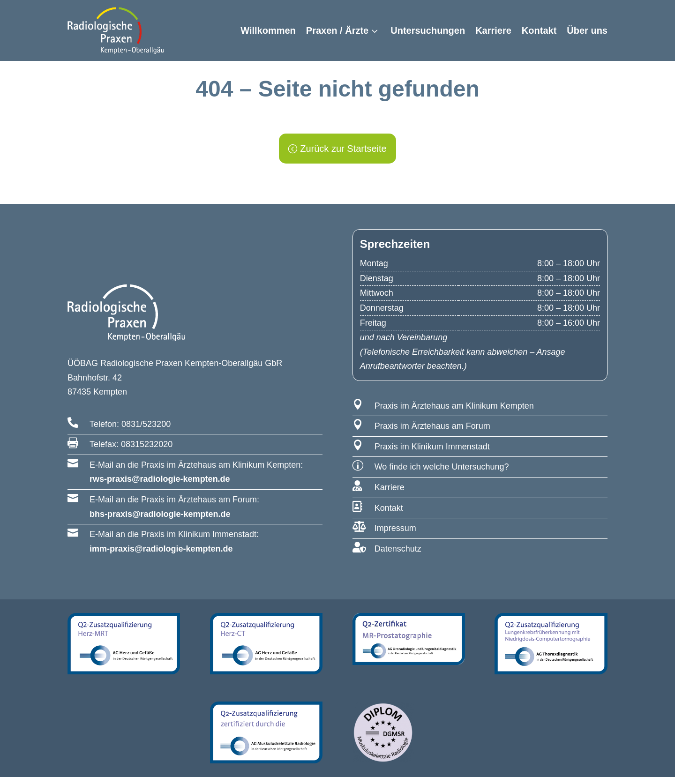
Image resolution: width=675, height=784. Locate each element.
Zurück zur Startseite (343, 156)
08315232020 (147, 451)
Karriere (493, 30)
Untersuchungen (428, 30)
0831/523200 (146, 431)
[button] (21, 763)
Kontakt (539, 30)
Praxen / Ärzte (337, 30)
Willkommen (268, 30)
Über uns (587, 30)
